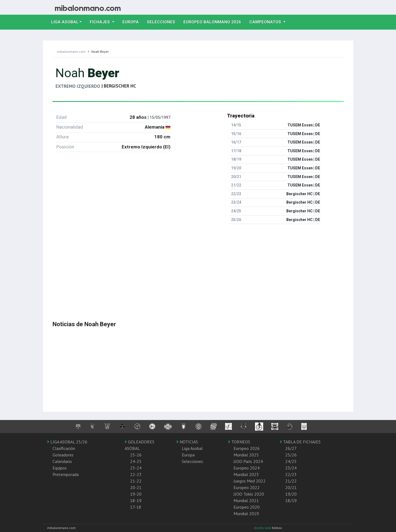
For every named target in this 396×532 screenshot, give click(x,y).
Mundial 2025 (246, 455)
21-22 (136, 481)
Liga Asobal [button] (65, 22)
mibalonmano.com (71, 52)
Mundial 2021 (246, 500)
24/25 (291, 461)
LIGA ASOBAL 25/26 (67, 442)
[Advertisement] (198, 266)
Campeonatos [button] (266, 22)
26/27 (291, 448)
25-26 (136, 455)
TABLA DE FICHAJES (300, 442)
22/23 (291, 474)
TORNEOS (239, 442)
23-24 (136, 468)
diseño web (263, 528)
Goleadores (63, 455)
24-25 (136, 461)
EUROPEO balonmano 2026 (214, 21)
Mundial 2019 (246, 514)
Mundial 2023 (246, 474)
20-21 (136, 487)
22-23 (136, 474)
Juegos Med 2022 (250, 481)
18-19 (136, 500)
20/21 (291, 487)
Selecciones (163, 21)
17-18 (136, 507)
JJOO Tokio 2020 (249, 494)
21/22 (291, 481)
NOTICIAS (187, 442)
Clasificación (64, 448)
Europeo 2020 (247, 507)
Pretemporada (66, 474)
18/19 (291, 500)
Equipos (60, 468)
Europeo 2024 (247, 468)
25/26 (291, 455)
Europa (133, 21)
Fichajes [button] (100, 22)
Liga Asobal (192, 448)
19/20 (291, 494)
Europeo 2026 (247, 448)
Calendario (62, 461)
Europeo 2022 (247, 487)
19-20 (136, 494)
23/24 (291, 468)
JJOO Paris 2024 (248, 461)
